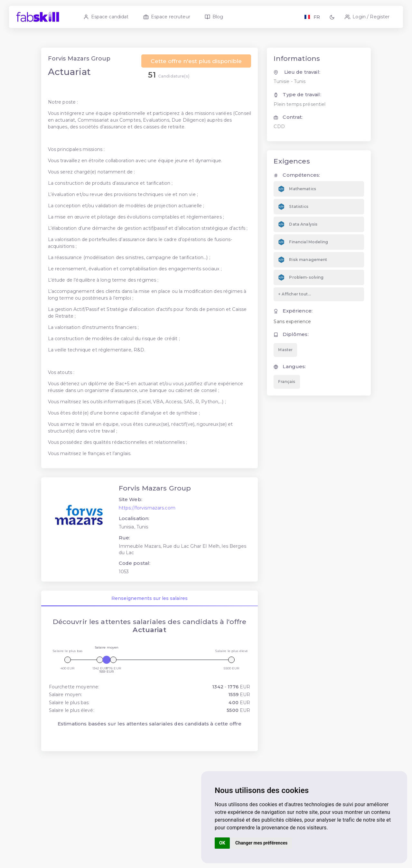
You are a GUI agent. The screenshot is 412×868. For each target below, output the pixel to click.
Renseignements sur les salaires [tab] (150, 606)
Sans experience (292, 329)
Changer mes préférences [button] (261, 843)
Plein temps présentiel (300, 112)
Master (285, 357)
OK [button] (222, 843)
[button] (333, 17)
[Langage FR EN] (312, 17)
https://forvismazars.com (147, 515)
